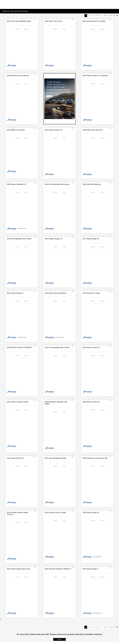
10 (111, 16)
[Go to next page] (114, 16)
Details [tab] (17, 29)
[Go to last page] (117, 16)
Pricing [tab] (26, 29)
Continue (59, 639)
